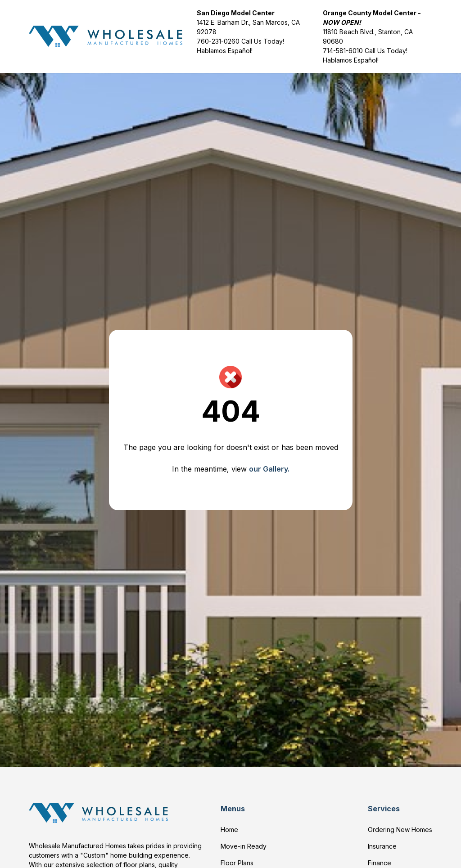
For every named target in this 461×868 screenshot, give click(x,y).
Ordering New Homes (400, 830)
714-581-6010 (343, 51)
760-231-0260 (219, 41)
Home (229, 830)
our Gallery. (269, 469)
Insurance (382, 846)
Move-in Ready (244, 846)
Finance (380, 863)
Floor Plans (237, 863)
